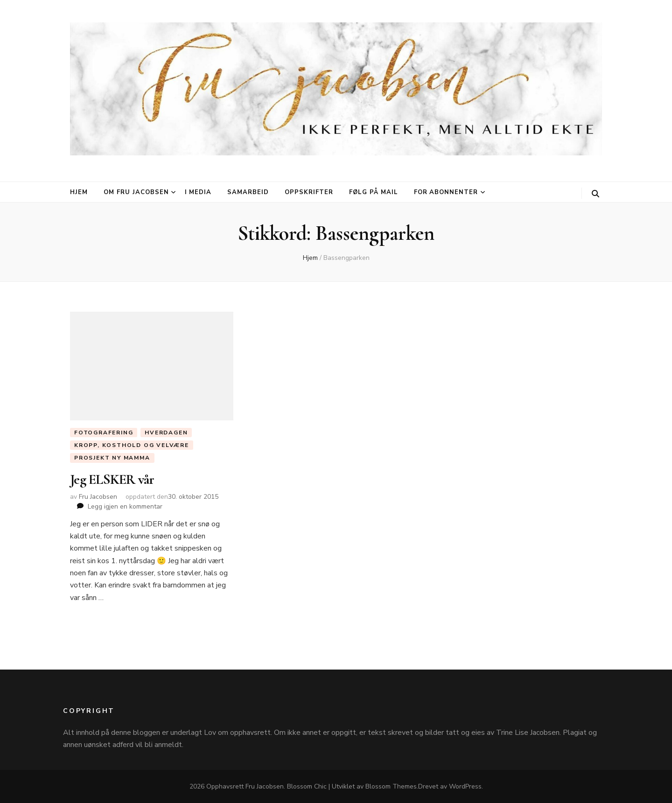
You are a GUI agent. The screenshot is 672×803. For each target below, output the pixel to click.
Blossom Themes (391, 786)
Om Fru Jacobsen (136, 192)
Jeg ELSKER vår (112, 479)
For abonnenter (446, 192)
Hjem (79, 192)
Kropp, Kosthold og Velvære (132, 445)
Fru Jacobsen (98, 497)
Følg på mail (374, 192)
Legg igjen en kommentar (125, 506)
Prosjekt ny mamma (112, 458)
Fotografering (104, 433)
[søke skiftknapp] (595, 194)
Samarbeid (248, 192)
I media (198, 192)
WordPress (465, 786)
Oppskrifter (309, 192)
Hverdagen (166, 433)
